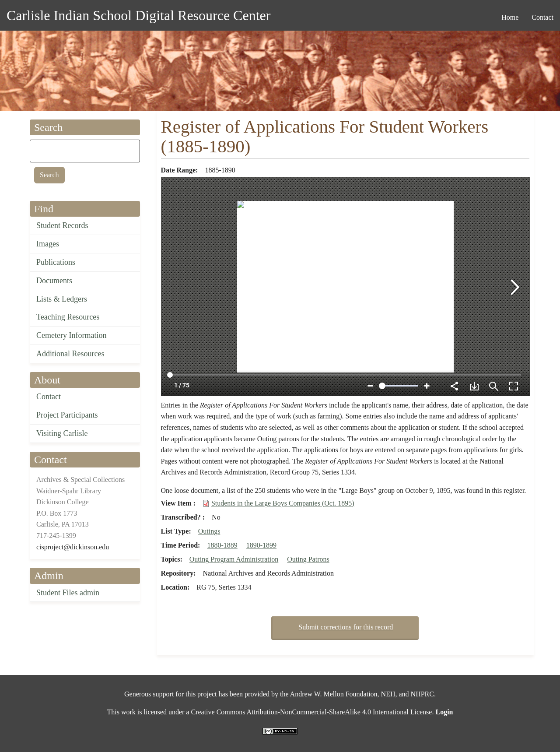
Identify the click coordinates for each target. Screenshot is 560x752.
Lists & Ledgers (62, 299)
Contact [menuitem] (542, 17)
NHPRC (422, 694)
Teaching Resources (68, 317)
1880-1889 (222, 545)
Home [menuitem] (510, 17)
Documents (54, 281)
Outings (209, 531)
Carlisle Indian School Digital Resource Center (138, 15)
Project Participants (67, 415)
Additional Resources (70, 354)
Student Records (62, 225)
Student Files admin (68, 593)
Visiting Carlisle (62, 433)
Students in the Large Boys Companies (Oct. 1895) (283, 503)
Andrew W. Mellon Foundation (334, 694)
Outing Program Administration (234, 559)
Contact (49, 397)
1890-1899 (261, 545)
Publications (56, 262)
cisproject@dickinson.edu (73, 547)
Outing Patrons (308, 559)
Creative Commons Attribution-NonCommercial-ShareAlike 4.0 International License (311, 712)
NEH (388, 694)
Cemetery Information (71, 335)
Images (48, 244)
